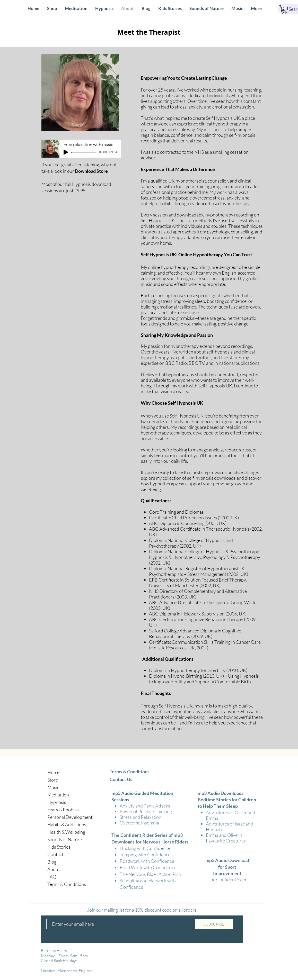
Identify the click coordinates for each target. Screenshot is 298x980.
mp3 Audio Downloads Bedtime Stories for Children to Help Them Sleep (227, 800)
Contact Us (121, 779)
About (54, 869)
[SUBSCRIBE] (214, 924)
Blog (52, 862)
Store (53, 780)
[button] (284, 9)
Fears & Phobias (63, 810)
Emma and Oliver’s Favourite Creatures (226, 838)
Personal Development (70, 817)
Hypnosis (57, 802)
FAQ (52, 877)
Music (53, 787)
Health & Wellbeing (66, 832)
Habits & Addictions (67, 824)
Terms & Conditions (67, 884)
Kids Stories (59, 847)
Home (53, 772)
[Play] (66, 152)
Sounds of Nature (65, 839)
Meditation (58, 795)
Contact (55, 854)
